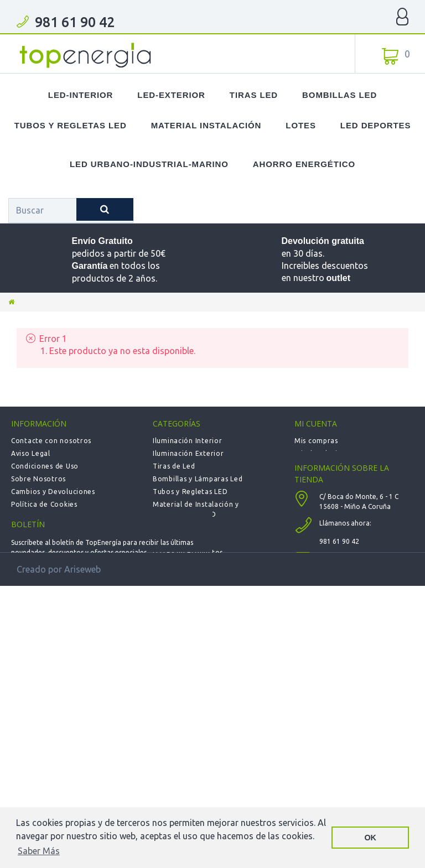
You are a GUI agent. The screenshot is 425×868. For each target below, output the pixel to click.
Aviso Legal (31, 453)
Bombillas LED (340, 95)
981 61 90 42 (75, 22)
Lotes (301, 125)
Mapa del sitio (36, 530)
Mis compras (316, 441)
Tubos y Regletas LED (71, 125)
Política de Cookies (44, 504)
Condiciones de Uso (45, 466)
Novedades (172, 527)
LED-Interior (81, 95)
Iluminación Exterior (188, 453)
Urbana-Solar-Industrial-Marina (207, 591)
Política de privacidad (49, 517)
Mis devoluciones (324, 453)
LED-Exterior (171, 95)
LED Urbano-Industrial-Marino (149, 164)
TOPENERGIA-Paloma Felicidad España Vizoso (86, 55)
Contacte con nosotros (51, 441)
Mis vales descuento (329, 466)
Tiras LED (254, 95)
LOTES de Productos (188, 552)
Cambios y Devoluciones (53, 492)
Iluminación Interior (187, 441)
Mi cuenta (316, 423)
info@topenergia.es (351, 629)
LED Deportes (375, 125)
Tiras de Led (174, 466)
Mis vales (310, 504)
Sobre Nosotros (38, 479)
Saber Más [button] (39, 851)
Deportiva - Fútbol (185, 578)
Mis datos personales (331, 492)
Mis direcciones (321, 479)
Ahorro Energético (304, 164)
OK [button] (370, 838)
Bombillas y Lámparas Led (198, 479)
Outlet (164, 540)
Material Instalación (206, 125)
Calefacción (173, 565)
